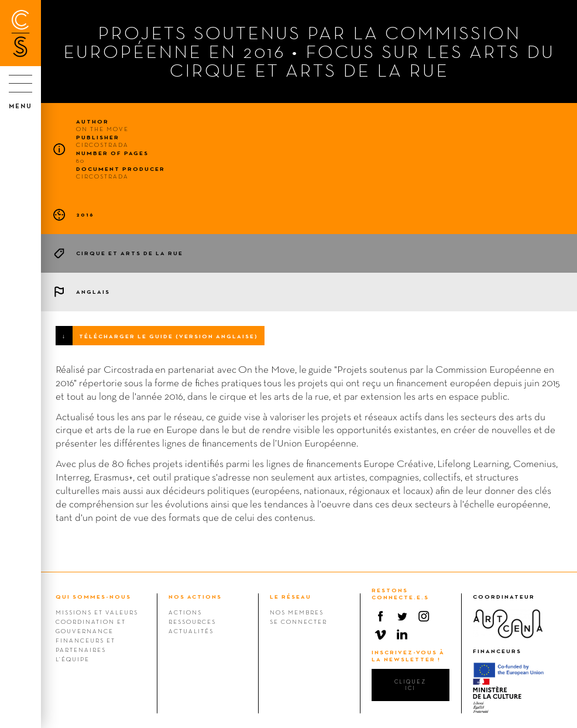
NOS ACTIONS (195, 597)
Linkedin (402, 634)
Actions (185, 612)
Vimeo (380, 634)
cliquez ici (410, 685)
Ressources (192, 621)
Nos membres (297, 612)
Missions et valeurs (97, 612)
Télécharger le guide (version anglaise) (169, 336)
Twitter (402, 616)
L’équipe (73, 659)
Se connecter (298, 621)
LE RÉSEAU (291, 597)
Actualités (191, 631)
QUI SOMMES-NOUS (93, 597)
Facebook (380, 616)
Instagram (424, 616)
